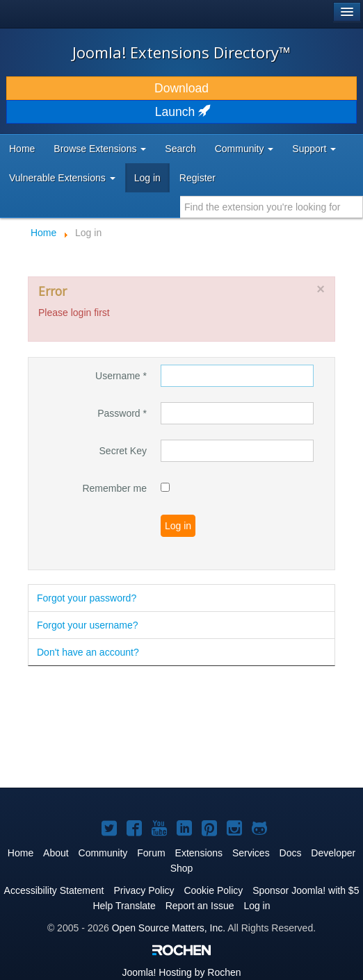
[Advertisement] (139, 728)
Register (197, 178)
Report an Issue (200, 906)
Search (180, 149)
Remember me (114, 488)
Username (121, 376)
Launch (181, 112)
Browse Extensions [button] (100, 149)
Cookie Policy (213, 890)
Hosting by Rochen (181, 972)
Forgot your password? (87, 598)
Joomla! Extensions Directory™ (181, 52)
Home (22, 149)
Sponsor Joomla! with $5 (306, 890)
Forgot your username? (88, 625)
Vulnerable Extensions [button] (62, 178)
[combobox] (272, 207)
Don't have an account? (88, 652)
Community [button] (244, 149)
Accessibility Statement (54, 890)
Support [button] (314, 149)
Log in (147, 178)
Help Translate (124, 906)
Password (122, 413)
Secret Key (123, 451)
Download (181, 88)
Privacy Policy (144, 890)
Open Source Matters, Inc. (169, 928)
